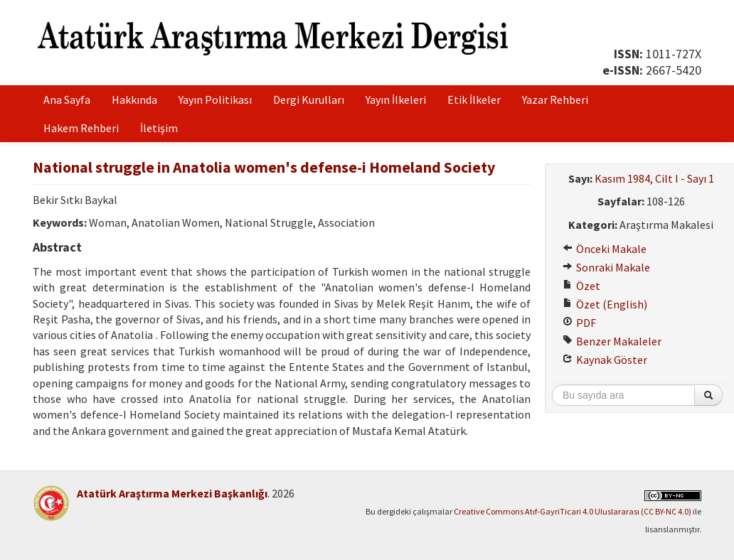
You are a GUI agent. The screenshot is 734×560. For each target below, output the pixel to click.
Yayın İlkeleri (396, 99)
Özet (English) (605, 304)
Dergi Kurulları (309, 99)
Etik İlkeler (474, 99)
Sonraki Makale (606, 267)
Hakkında (134, 99)
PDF (579, 323)
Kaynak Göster (605, 360)
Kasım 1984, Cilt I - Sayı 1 (654, 178)
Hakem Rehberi (81, 128)
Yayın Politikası (215, 99)
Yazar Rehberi (555, 99)
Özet (581, 286)
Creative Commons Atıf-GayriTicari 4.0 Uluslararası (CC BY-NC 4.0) (573, 511)
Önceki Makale (605, 249)
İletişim (159, 128)
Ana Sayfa (67, 99)
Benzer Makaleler (612, 341)
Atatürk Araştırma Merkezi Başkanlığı (172, 493)
